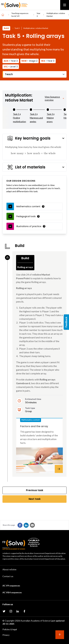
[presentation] (33, 153)
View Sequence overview (54, 98)
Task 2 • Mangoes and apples (36, 118)
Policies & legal (10, 629)
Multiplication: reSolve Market (56, 15)
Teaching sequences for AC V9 (20, 15)
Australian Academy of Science (35, 621)
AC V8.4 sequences (12, 592)
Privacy (6, 635)
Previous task (35, 490)
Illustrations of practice (29, 226)
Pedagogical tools (26, 216)
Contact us (8, 576)
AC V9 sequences (11, 586)
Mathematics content (28, 206)
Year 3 (39, 15)
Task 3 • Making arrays (51, 118)
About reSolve (9, 569)
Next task (35, 499)
